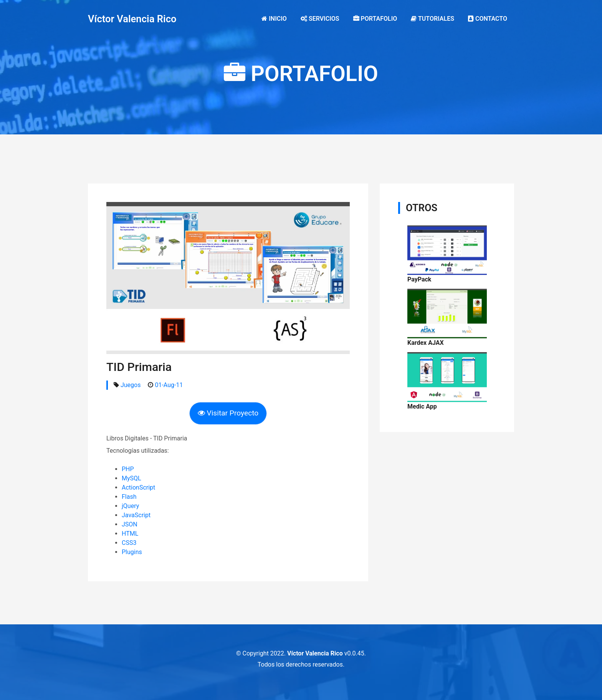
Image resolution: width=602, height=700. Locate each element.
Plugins (132, 552)
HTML (130, 534)
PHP (128, 469)
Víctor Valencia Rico (132, 19)
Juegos (131, 385)
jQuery (130, 506)
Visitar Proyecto (228, 413)
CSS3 (129, 543)
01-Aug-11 (169, 385)
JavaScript (136, 515)
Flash (129, 497)
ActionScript (138, 487)
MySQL (131, 478)
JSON (130, 524)
